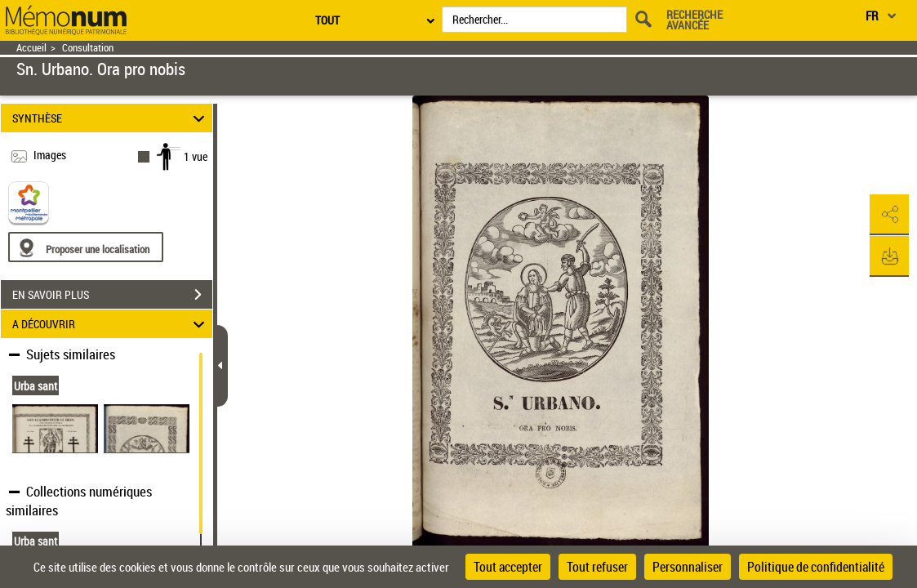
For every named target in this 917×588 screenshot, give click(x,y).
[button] (888, 215)
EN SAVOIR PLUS (112, 295)
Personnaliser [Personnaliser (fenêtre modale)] (688, 567)
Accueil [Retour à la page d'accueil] (31, 48)
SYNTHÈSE (111, 118)
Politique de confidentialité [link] (816, 567)
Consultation (88, 48)
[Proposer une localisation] (86, 247)
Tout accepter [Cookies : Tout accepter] (508, 567)
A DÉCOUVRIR (111, 324)
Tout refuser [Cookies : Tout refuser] (597, 567)
